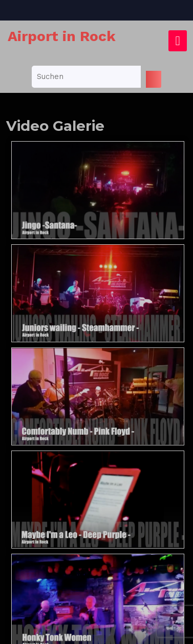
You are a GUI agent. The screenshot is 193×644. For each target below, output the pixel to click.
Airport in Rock (62, 36)
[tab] (178, 41)
